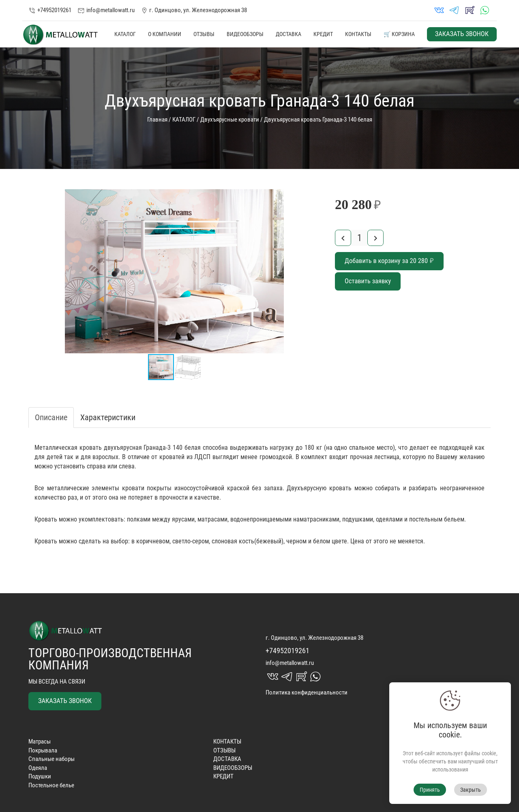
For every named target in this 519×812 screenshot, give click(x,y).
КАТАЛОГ (125, 34)
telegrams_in (454, 10)
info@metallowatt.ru (106, 10)
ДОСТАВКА (288, 34)
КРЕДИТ (323, 34)
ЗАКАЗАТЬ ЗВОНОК (462, 34)
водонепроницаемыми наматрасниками (285, 519)
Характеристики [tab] (108, 417)
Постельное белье (51, 785)
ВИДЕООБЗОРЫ (245, 34)
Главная (157, 120)
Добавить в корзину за (389, 261)
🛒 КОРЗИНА (399, 34)
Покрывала (43, 750)
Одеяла (38, 768)
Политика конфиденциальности (307, 692)
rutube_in (470, 10)
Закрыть (471, 790)
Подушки (40, 776)
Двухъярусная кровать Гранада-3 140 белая (318, 120)
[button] (313, 197)
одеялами (389, 519)
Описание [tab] (51, 417)
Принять (430, 790)
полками (139, 519)
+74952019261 (50, 10)
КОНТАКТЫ (358, 34)
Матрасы (40, 741)
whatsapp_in (485, 10)
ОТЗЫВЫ (204, 34)
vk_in (439, 10)
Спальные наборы (51, 759)
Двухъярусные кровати (230, 120)
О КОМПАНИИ (165, 34)
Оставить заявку (368, 281)
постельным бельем (437, 519)
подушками (358, 519)
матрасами (212, 519)
